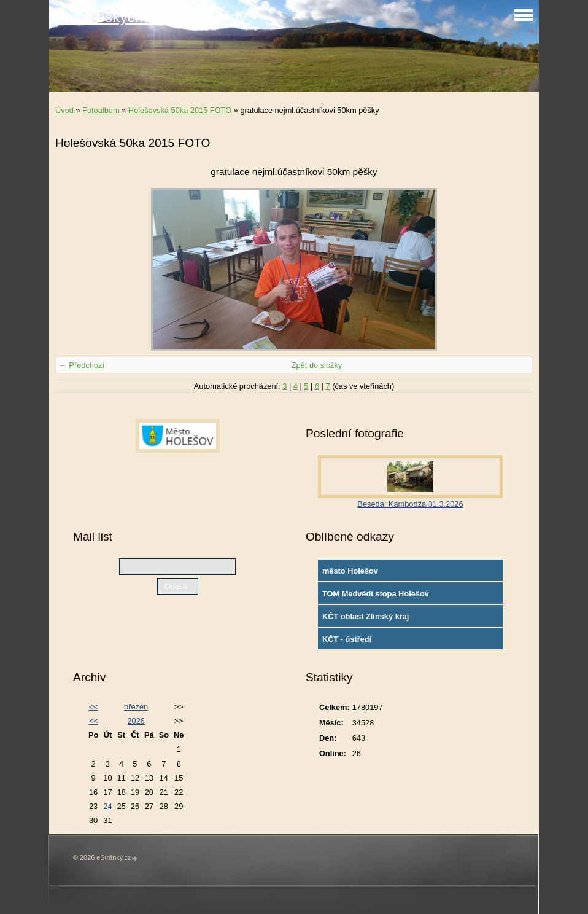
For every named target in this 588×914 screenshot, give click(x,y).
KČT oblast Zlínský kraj (366, 616)
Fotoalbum (101, 110)
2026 (136, 721)
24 (107, 806)
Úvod (64, 110)
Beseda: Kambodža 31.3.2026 (410, 504)
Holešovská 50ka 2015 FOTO (180, 110)
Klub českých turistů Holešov (151, 17)
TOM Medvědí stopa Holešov (376, 594)
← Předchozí (82, 365)
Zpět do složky (317, 365)
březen (136, 707)
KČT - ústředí (347, 639)
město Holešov (350, 571)
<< (94, 707)
